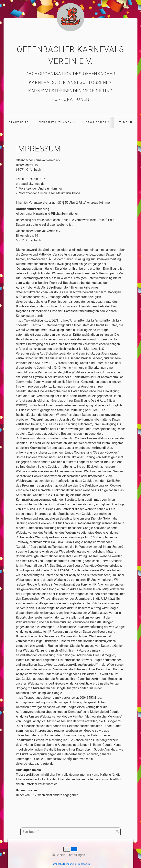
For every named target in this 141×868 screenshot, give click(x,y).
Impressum (85, 851)
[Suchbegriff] (70, 832)
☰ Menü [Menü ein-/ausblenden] (126, 122)
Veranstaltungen (56, 122)
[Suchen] (117, 832)
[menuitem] (19, 122)
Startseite (19, 122)
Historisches (94, 122)
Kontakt (69, 851)
